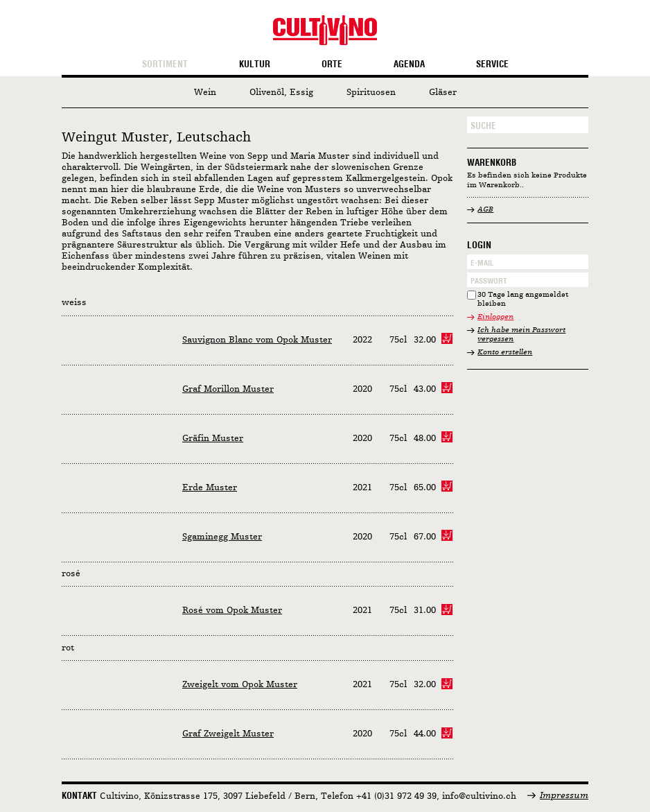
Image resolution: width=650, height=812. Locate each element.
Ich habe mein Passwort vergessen (521, 335)
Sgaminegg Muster (222, 537)
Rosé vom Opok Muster (232, 611)
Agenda (409, 64)
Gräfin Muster (213, 439)
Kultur (255, 64)
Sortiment (165, 64)
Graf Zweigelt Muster (228, 734)
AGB (485, 210)
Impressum (564, 796)
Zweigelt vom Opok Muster (240, 685)
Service (492, 64)
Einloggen (495, 317)
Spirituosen (371, 93)
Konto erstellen (505, 353)
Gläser (443, 93)
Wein (205, 93)
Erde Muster (210, 488)
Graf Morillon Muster (228, 389)
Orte (332, 64)
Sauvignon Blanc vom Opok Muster (257, 340)
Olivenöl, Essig (281, 93)
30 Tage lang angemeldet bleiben (523, 300)
